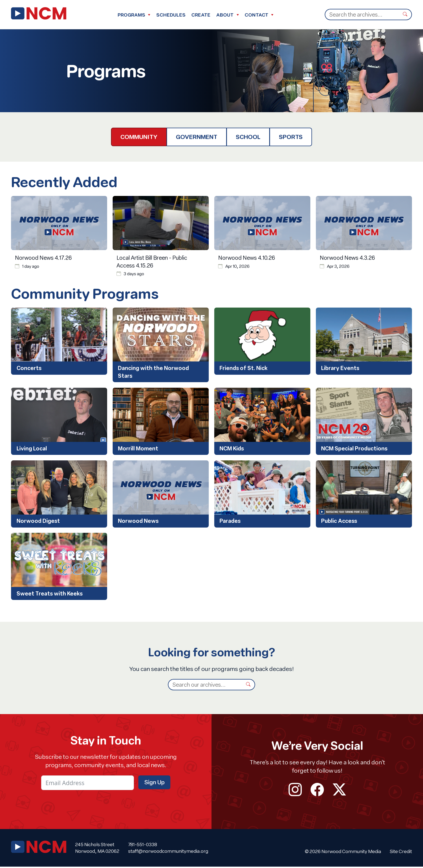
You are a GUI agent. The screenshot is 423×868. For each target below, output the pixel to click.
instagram (295, 791)
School (248, 137)
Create (201, 15)
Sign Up (154, 783)
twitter (339, 791)
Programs (131, 15)
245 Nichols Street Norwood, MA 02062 (97, 849)
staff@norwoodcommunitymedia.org (168, 852)
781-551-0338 (143, 846)
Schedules (171, 15)
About (225, 15)
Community (139, 137)
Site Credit (401, 853)
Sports (291, 137)
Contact (257, 15)
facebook (317, 791)
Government (197, 137)
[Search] (362, 15)
